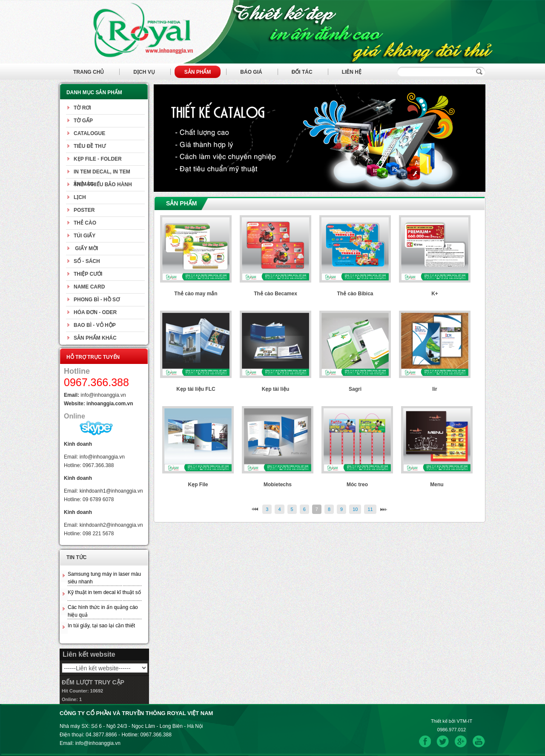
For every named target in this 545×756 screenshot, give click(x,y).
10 (355, 509)
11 (370, 509)
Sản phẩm (198, 72)
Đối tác (302, 72)
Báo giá (251, 72)
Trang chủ (89, 72)
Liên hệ (352, 72)
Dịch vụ (144, 72)
